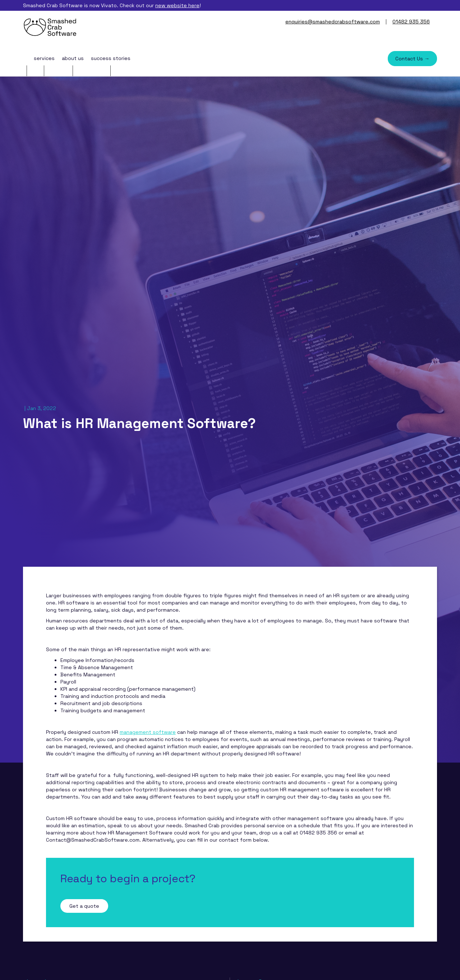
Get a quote (84, 906)
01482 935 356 (411, 22)
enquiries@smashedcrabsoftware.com (333, 22)
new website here (177, 5)
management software (148, 732)
